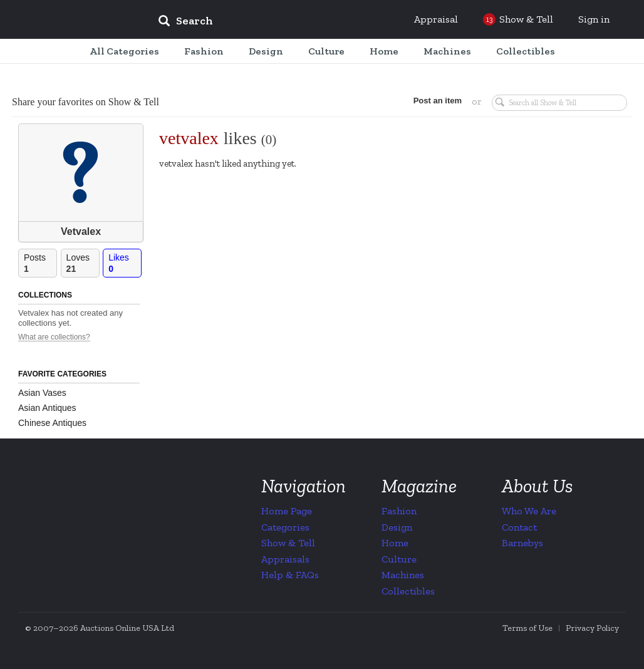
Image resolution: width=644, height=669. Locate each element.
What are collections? (54, 337)
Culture (399, 559)
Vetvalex (81, 231)
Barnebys (522, 543)
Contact (519, 527)
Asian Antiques (47, 408)
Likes (125, 263)
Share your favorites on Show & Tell (86, 102)
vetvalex (189, 138)
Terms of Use (527, 628)
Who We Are (529, 511)
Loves (83, 263)
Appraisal (436, 19)
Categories (285, 527)
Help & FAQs (290, 575)
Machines (403, 575)
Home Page (287, 511)
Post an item (438, 101)
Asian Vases (42, 393)
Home (395, 543)
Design (397, 527)
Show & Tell (288, 543)
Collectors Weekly (73, 20)
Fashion (399, 511)
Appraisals (285, 559)
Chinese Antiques (52, 423)
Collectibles (408, 591)
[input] (276, 23)
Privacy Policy (592, 628)
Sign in (594, 19)
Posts (40, 263)
